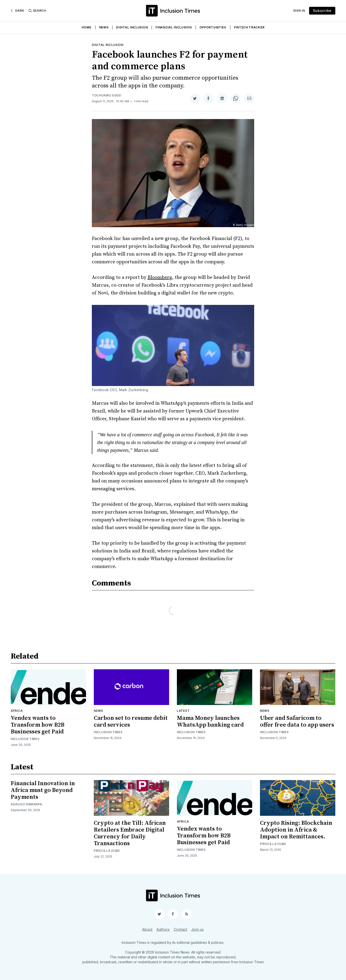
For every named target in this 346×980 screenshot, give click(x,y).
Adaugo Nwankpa (26, 804)
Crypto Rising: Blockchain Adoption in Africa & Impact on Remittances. (296, 830)
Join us (198, 929)
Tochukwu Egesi (107, 95)
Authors (163, 929)
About (147, 929)
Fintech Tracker (249, 27)
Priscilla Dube (107, 851)
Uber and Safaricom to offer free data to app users (297, 722)
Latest (183, 711)
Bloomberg (160, 278)
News (104, 27)
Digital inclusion (108, 45)
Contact (181, 929)
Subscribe (322, 11)
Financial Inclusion (173, 27)
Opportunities (213, 27)
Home (86, 27)
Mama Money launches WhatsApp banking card (210, 722)
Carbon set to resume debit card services (131, 722)
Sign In (299, 11)
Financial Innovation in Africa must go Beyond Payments (43, 790)
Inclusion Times (25, 739)
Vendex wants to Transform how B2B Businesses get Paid (38, 725)
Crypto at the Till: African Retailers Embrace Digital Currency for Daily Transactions (130, 833)
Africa (17, 711)
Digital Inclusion (132, 27)
